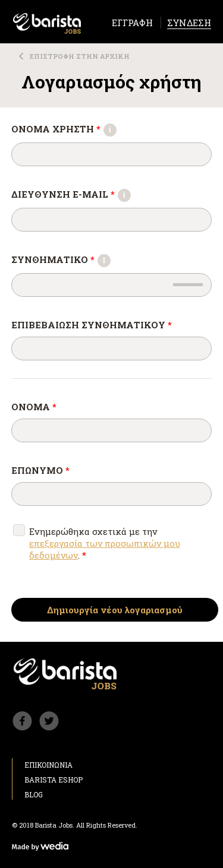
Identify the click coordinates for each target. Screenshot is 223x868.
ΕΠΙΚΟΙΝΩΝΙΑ (48, 765)
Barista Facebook (22, 721)
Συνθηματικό (62, 259)
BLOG (34, 794)
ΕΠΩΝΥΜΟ (40, 470)
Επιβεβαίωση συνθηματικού (92, 325)
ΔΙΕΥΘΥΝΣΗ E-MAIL (73, 194)
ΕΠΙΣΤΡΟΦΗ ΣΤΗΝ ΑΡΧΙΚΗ (80, 56)
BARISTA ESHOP (54, 780)
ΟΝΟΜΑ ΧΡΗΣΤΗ (65, 129)
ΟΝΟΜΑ (34, 407)
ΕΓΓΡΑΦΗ (132, 23)
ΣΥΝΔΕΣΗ (189, 23)
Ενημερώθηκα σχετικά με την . (105, 543)
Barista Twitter (49, 721)
